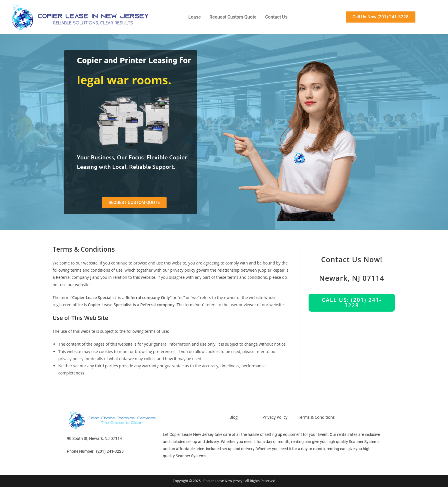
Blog (234, 417)
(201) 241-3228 (110, 451)
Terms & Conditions (316, 417)
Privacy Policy (275, 417)
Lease (195, 17)
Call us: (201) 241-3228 (352, 303)
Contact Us (276, 17)
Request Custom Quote (233, 17)
